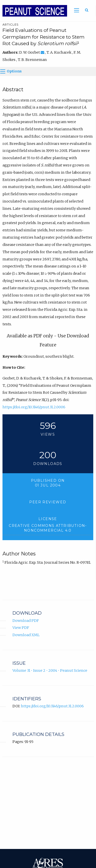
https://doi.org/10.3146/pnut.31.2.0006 (34, 407)
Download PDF (26, 621)
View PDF (21, 628)
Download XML (26, 635)
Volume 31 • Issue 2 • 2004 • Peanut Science (50, 670)
